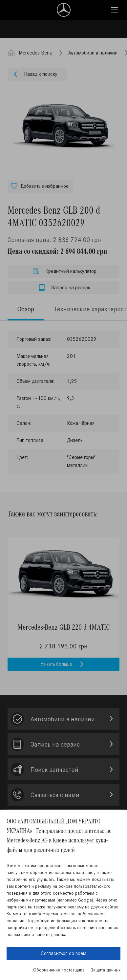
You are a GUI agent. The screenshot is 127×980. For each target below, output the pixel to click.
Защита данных (106, 970)
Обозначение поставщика (59, 970)
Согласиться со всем (63, 953)
